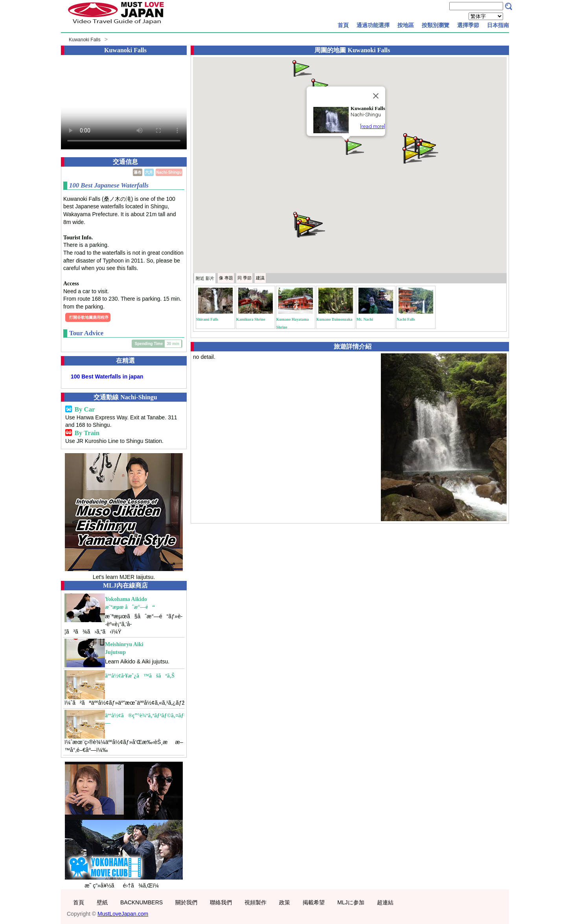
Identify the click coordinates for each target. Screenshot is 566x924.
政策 (285, 902)
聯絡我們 (221, 902)
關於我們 (186, 902)
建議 (260, 278)
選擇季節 (468, 25)
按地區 (406, 25)
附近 (205, 278)
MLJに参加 (351, 902)
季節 (244, 278)
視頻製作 (255, 902)
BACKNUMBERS (141, 902)
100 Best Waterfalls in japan (107, 377)
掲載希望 (314, 902)
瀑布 (138, 172)
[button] (354, 146)
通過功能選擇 (373, 25)
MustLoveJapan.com (123, 914)
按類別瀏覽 (436, 25)
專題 (226, 278)
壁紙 (102, 902)
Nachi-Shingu (169, 172)
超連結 (385, 902)
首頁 (343, 25)
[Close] (376, 96)
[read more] (373, 126)
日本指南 (498, 25)
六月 (149, 172)
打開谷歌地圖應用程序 (89, 317)
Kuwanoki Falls (85, 40)
